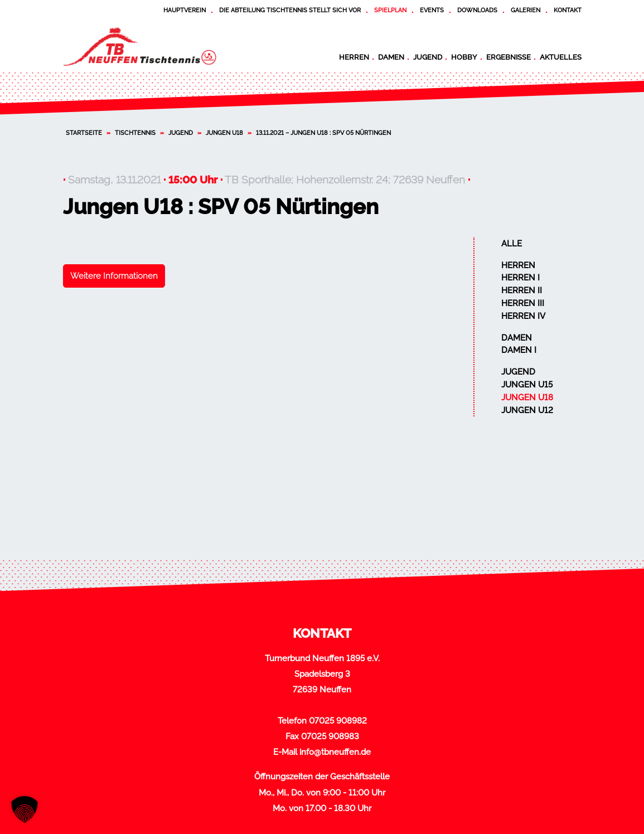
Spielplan (390, 10)
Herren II (522, 290)
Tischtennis (135, 133)
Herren (354, 57)
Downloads (477, 10)
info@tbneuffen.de (335, 752)
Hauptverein (185, 10)
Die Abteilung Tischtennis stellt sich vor (290, 10)
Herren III (523, 303)
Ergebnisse (509, 57)
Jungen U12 (527, 410)
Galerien (526, 10)
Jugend (428, 57)
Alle (512, 244)
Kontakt (568, 10)
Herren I (520, 278)
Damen (391, 57)
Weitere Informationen (114, 276)
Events (432, 10)
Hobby (464, 57)
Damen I (519, 350)
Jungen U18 (224, 133)
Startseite (84, 133)
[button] (25, 809)
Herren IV (523, 316)
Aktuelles (561, 57)
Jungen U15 (527, 385)
